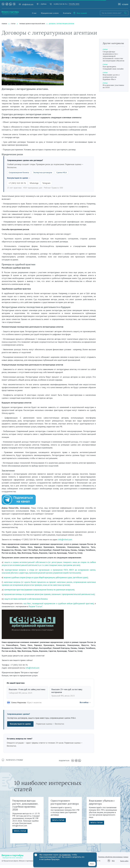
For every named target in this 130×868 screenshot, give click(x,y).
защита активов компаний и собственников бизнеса (27, 602)
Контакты (67, 13)
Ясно (92, 864)
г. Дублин (43, 4)
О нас (34, 13)
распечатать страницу (13, 764)
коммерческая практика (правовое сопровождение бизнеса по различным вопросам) (42, 590)
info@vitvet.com (28, 4)
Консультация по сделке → (20, 178)
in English (125, 4)
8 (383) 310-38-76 (60, 4)
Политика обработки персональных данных (113, 860)
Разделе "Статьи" (47, 610)
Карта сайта (124, 864)
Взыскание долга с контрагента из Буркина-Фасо (111, 77)
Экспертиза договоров (45, 173)
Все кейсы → (85, 706)
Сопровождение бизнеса (20, 173)
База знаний (80, 13)
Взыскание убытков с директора (102, 805)
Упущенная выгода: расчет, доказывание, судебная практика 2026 (25, 808)
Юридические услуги (50, 13)
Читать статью (20, 834)
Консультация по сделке (21, 727)
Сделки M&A (65, 173)
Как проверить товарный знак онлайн (113, 68)
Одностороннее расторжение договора (65, 805)
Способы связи (74, 4)
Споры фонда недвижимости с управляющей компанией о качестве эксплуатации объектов (113, 56)
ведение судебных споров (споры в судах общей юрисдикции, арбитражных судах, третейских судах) (49, 578)
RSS (113, 864)
